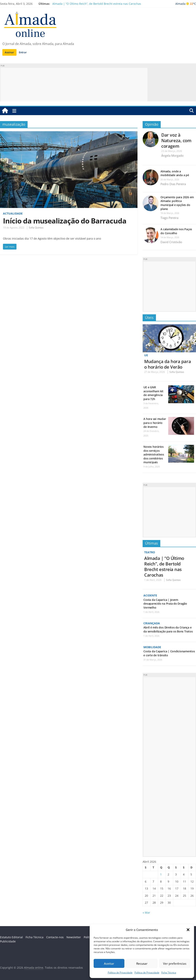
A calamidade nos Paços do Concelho (176, 231)
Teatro (150, 552)
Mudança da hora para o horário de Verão (168, 364)
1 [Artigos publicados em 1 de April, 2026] (161, 874)
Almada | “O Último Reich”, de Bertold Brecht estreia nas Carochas (97, 4)
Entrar (23, 52)
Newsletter (74, 937)
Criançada (152, 623)
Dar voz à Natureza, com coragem (176, 140)
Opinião (152, 124)
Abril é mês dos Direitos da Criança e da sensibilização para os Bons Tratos (168, 629)
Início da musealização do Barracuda (65, 221)
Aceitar (109, 963)
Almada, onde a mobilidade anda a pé (175, 173)
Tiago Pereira (169, 218)
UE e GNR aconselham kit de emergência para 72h (153, 393)
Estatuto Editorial (11, 937)
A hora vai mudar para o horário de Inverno (155, 423)
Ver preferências (175, 963)
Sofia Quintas (36, 228)
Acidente (150, 595)
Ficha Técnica (169, 973)
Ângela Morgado (172, 155)
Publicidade (8, 941)
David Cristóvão (171, 242)
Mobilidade (152, 647)
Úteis (149, 318)
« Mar (146, 912)
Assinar (9, 52)
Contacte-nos (55, 937)
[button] (188, 930)
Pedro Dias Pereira (173, 184)
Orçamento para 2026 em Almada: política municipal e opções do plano (177, 203)
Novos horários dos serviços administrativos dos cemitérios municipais (154, 454)
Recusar (142, 963)
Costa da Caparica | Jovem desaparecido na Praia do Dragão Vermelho (165, 604)
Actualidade (13, 213)
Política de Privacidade (120, 973)
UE (146, 355)
